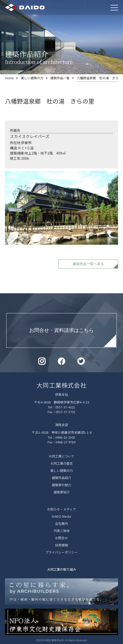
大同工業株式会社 (61, 385)
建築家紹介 (62, 492)
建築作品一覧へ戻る (88, 264)
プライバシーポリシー (61, 552)
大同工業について (61, 456)
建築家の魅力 (61, 485)
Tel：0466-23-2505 (61, 437)
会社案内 (61, 523)
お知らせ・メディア (61, 509)
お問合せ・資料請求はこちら (61, 330)
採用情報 (61, 545)
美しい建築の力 (62, 470)
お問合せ (61, 538)
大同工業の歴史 (62, 463)
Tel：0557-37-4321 (61, 407)
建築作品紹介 (61, 478)
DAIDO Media (61, 516)
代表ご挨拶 (62, 531)
